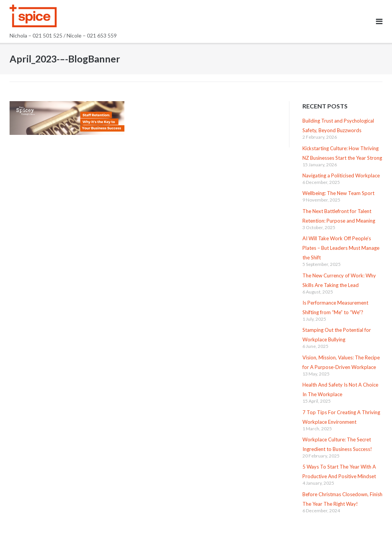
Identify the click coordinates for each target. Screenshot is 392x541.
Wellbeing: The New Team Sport (338, 193)
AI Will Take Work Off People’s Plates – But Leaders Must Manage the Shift (341, 248)
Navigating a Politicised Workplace (341, 175)
